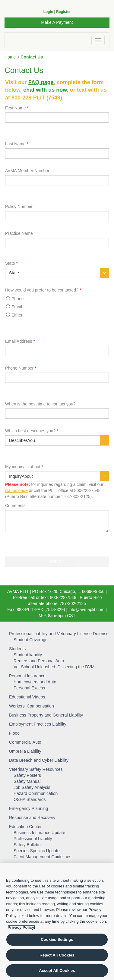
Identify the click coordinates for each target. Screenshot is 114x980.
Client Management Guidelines (42, 857)
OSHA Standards (30, 799)
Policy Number (19, 206)
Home (10, 57)
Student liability (28, 655)
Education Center (25, 827)
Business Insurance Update (39, 833)
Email (17, 307)
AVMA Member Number (27, 171)
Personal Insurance (27, 676)
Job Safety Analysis (32, 787)
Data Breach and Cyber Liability (39, 760)
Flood (14, 733)
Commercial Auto (25, 742)
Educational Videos (27, 697)
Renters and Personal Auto (39, 661)
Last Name (17, 144)
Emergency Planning (28, 808)
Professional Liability (33, 839)
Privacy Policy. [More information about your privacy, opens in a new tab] (21, 927)
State (11, 263)
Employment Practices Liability (38, 724)
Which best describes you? (32, 431)
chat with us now (45, 90)
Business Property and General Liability (46, 715)
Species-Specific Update (37, 851)
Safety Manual (27, 781)
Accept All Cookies (57, 971)
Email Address (20, 341)
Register (63, 12)
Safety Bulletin (27, 845)
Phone (17, 299)
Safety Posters (27, 775)
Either (17, 315)
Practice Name (19, 233)
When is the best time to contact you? (40, 404)
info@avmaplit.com (86, 610)
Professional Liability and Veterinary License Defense (59, 634)
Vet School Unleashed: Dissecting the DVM (54, 667)
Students (17, 649)
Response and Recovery (32, 818)
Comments (15, 506)
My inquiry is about (24, 467)
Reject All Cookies (57, 955)
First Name (17, 108)
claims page (16, 490)
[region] (57, 922)
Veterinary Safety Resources (36, 769)
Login (48, 12)
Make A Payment (57, 22)
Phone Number (21, 368)
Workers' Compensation (32, 706)
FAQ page (41, 82)
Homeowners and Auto (35, 682)
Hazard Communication (36, 793)
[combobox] (57, 273)
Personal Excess (29, 688)
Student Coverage (31, 640)
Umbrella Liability (25, 751)
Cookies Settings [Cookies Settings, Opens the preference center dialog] (57, 939)
